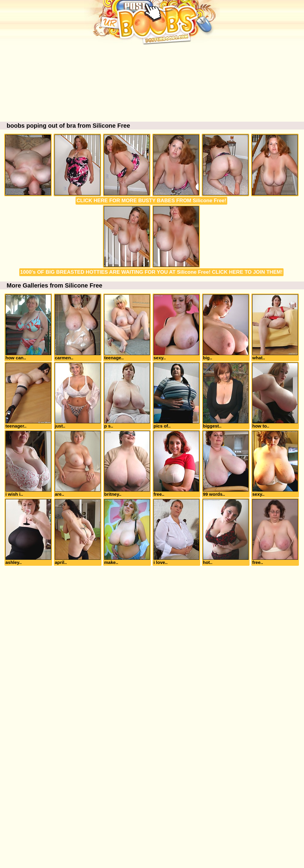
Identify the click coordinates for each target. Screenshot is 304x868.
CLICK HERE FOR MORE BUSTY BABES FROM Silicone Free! (151, 201)
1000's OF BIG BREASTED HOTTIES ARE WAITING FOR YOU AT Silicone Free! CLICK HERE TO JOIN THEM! (151, 272)
